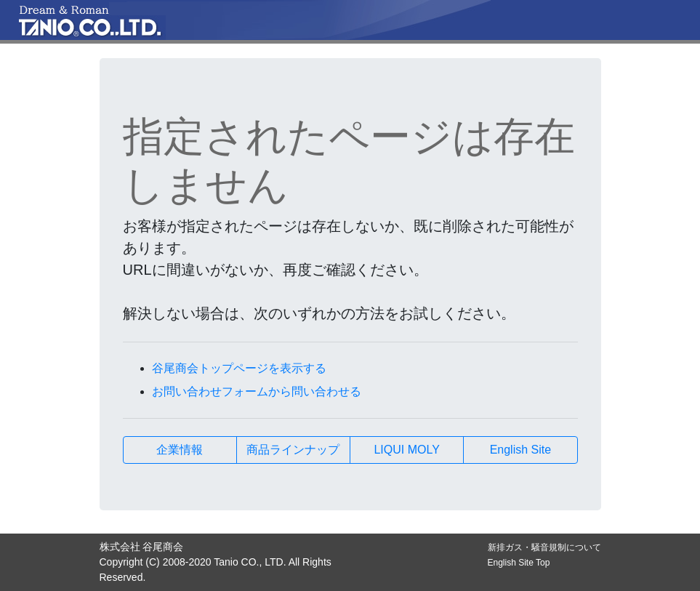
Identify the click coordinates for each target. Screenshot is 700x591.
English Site (521, 450)
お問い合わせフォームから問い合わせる (257, 391)
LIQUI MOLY (406, 450)
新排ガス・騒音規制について (544, 547)
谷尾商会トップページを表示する (239, 368)
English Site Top (519, 563)
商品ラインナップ (293, 450)
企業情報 (180, 450)
